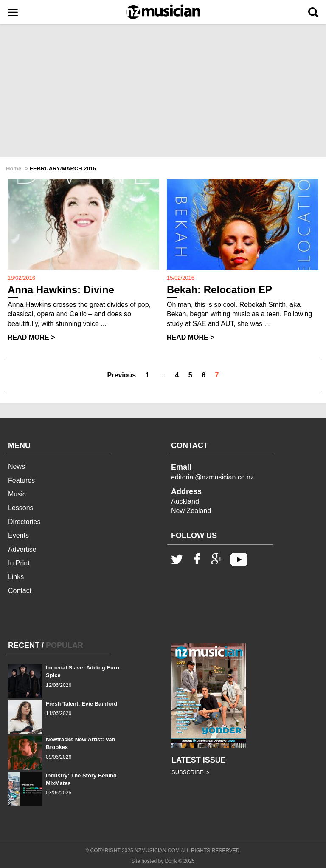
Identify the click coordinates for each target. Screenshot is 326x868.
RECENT (24, 645)
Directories (24, 522)
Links (16, 577)
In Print (19, 563)
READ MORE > (31, 337)
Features (21, 481)
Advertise (22, 549)
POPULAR (65, 645)
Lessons (21, 508)
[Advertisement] (163, 91)
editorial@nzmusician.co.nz (212, 477)
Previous (122, 375)
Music (17, 494)
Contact (20, 591)
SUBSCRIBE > (191, 772)
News (17, 467)
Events (18, 535)
